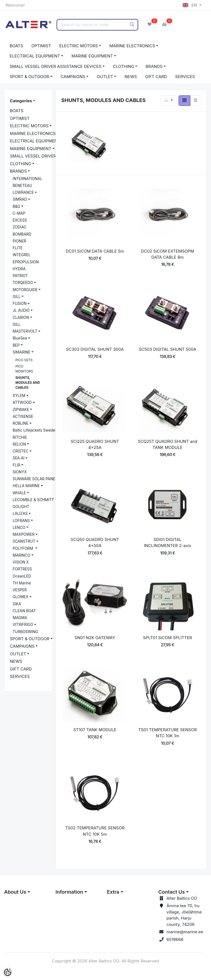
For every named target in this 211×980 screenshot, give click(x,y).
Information (69, 892)
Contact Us (172, 892)
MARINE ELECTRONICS (132, 46)
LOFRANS (21, 521)
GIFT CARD (156, 77)
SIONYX (20, 472)
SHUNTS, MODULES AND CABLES (28, 383)
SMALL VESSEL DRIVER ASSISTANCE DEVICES (55, 66)
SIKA (17, 604)
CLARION (21, 318)
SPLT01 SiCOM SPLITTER (168, 638)
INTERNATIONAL (27, 179)
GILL (17, 297)
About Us (15, 892)
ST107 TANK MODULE (95, 730)
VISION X (21, 562)
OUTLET (105, 77)
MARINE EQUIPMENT (92, 56)
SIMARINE (21, 352)
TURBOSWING (25, 632)
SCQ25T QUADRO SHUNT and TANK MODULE (168, 445)
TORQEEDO (23, 283)
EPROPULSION (26, 262)
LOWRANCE (23, 192)
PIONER (20, 241)
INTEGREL (22, 255)
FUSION (20, 303)
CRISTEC (20, 451)
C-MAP (19, 213)
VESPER (20, 590)
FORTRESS (22, 569)
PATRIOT (20, 276)
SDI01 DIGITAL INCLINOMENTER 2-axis (168, 543)
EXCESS (20, 220)
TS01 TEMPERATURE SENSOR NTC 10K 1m (167, 733)
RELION (19, 444)
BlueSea (20, 338)
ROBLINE (20, 423)
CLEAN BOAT (24, 611)
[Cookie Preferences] (8, 972)
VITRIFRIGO (23, 625)
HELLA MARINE (26, 486)
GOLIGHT (21, 507)
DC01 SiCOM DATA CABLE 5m (95, 251)
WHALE (19, 493)
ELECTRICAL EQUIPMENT (35, 56)
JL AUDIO (21, 310)
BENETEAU (22, 186)
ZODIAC (20, 227)
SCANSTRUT (24, 541)
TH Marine (22, 583)
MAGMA (20, 618)
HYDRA (19, 269)
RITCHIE (20, 437)
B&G (16, 206)
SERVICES (185, 77)
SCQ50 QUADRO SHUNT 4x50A (95, 543)
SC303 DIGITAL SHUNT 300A (95, 349)
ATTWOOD (22, 402)
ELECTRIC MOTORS (79, 46)
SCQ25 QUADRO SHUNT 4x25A (95, 445)
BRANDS (154, 66)
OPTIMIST (41, 46)
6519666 (175, 939)
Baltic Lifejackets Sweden (35, 430)
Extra (113, 892)
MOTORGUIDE (25, 290)
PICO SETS (24, 360)
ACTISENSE (23, 416)
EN (190, 5)
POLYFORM (23, 548)
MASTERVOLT (25, 331)
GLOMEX (20, 597)
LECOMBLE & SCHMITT (33, 500)
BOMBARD (22, 234)
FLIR (16, 465)
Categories (21, 101)
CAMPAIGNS (73, 77)
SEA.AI (19, 458)
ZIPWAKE (21, 410)
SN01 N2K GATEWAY (95, 638)
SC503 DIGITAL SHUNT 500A (167, 349)
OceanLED (22, 576)
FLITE (18, 248)
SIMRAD (20, 199)
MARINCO (21, 555)
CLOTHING (123, 66)
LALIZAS (20, 514)
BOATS (16, 46)
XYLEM (19, 396)
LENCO (19, 528)
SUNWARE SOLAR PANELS (36, 479)
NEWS (131, 77)
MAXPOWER (24, 534)
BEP (16, 345)
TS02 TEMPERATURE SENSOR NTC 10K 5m (95, 831)
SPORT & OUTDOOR (29, 77)
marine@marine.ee (185, 932)
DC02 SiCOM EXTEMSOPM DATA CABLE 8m (167, 254)
